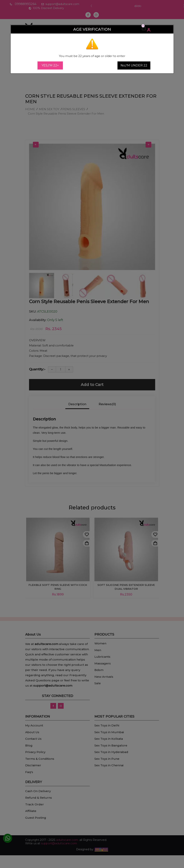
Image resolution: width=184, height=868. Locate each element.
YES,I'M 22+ (50, 65)
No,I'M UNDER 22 (134, 65)
